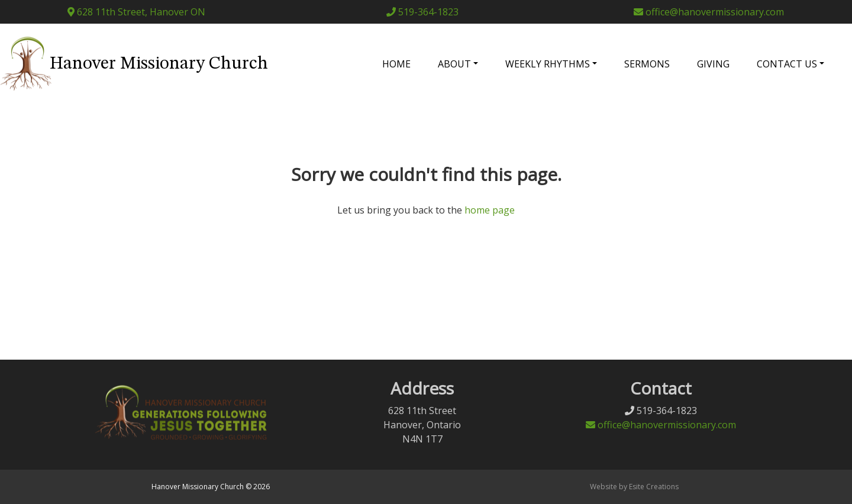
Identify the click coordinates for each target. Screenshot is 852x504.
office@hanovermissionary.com (709, 12)
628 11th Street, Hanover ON (136, 12)
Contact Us (787, 64)
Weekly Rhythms (548, 64)
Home (396, 64)
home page (490, 210)
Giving (713, 64)
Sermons (647, 64)
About (454, 64)
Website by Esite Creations (634, 487)
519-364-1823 (422, 12)
